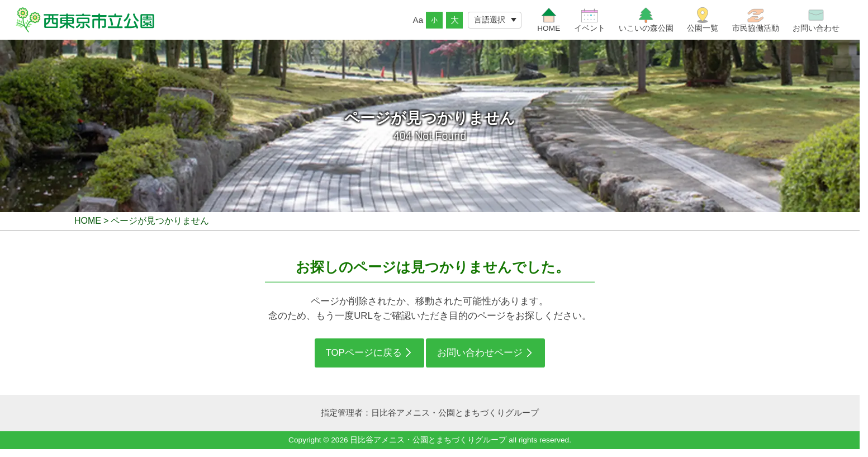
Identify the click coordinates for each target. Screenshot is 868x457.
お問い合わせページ (480, 359)
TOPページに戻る (364, 359)
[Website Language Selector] (495, 23)
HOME (88, 227)
